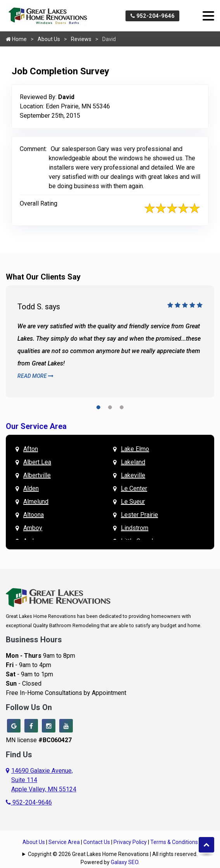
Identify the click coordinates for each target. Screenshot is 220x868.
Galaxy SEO (125, 862)
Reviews (81, 39)
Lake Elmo (135, 449)
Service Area (64, 842)
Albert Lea (37, 462)
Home (16, 39)
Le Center (134, 488)
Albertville (37, 475)
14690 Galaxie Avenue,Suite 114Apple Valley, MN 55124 (44, 780)
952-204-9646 (152, 16)
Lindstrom (135, 528)
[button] (98, 409)
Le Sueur (133, 502)
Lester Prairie (139, 515)
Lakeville (133, 475)
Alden (31, 488)
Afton (31, 449)
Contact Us (97, 842)
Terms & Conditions (174, 842)
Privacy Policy (130, 842)
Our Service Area (36, 426)
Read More (35, 376)
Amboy (33, 528)
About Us (49, 39)
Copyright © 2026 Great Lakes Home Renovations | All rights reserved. (113, 854)
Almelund (36, 502)
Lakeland (133, 462)
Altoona (34, 515)
